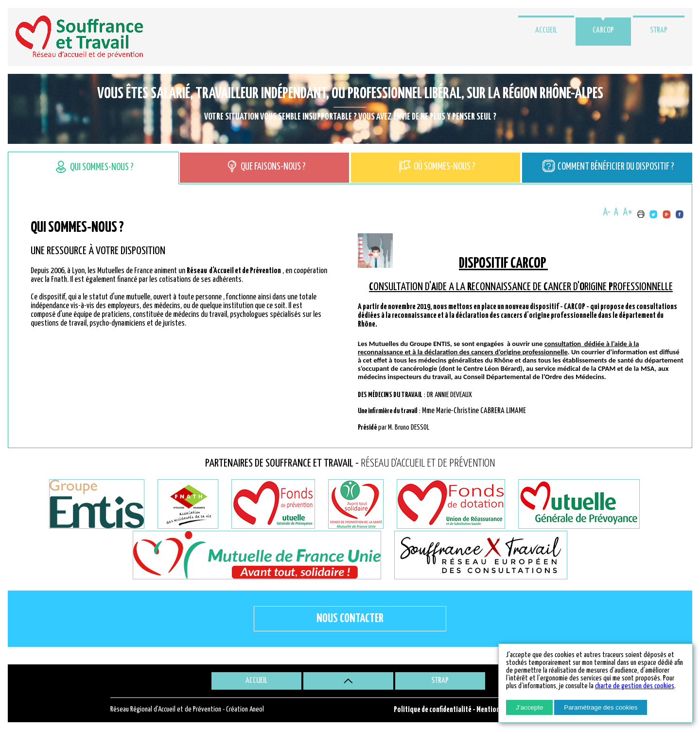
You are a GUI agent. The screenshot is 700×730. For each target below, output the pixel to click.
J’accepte (529, 707)
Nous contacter (350, 619)
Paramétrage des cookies (601, 707)
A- (607, 212)
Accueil (546, 30)
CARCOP (603, 30)
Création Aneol (245, 709)
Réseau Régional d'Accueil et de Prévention (166, 709)
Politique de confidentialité (433, 710)
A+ (628, 212)
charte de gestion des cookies (635, 686)
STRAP (659, 30)
